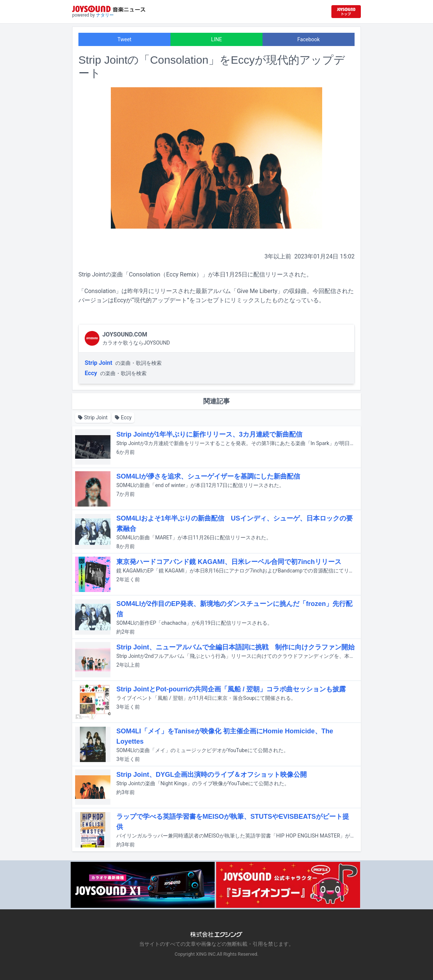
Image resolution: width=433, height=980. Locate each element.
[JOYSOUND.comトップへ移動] (346, 12)
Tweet (124, 39)
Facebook (309, 39)
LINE (216, 39)
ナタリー (105, 15)
